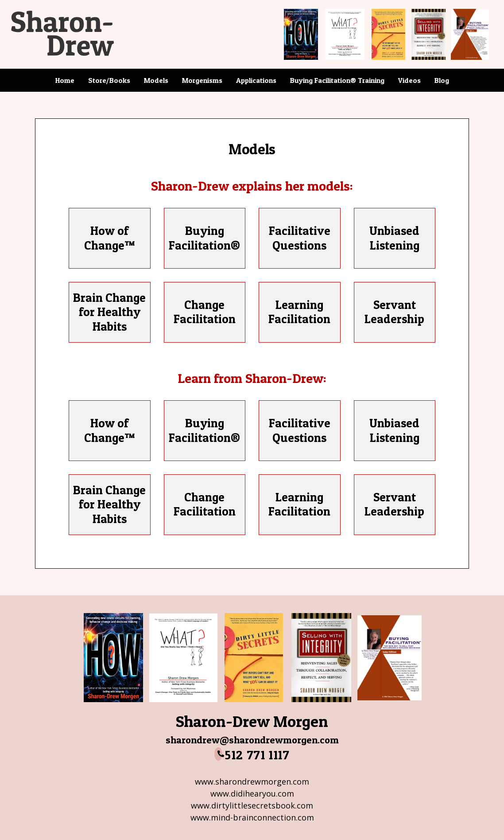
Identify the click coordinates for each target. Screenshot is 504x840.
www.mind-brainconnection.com (252, 817)
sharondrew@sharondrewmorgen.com (252, 740)
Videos (409, 80)
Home (65, 80)
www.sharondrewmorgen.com (252, 781)
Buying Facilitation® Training (337, 80)
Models (156, 80)
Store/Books (109, 80)
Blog (442, 80)
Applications (256, 80)
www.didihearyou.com (252, 793)
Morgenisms (202, 80)
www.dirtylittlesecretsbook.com (252, 805)
